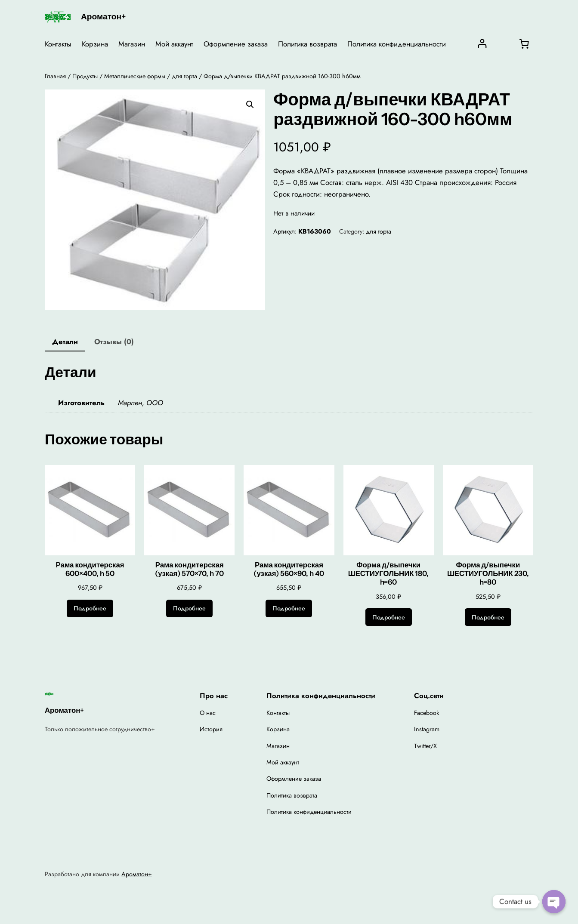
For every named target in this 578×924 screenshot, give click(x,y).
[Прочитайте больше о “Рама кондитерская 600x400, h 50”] (90, 609)
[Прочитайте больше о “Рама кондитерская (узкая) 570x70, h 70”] (189, 609)
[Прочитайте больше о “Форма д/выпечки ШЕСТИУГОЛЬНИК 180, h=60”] (389, 617)
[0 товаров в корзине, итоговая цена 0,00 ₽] (524, 44)
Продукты (85, 76)
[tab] (65, 342)
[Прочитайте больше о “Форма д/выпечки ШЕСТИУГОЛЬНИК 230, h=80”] (488, 617)
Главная (55, 76)
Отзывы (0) (114, 342)
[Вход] (482, 44)
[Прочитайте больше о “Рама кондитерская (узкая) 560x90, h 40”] (289, 609)
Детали (65, 342)
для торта (184, 76)
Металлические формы (135, 76)
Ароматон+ (103, 16)
